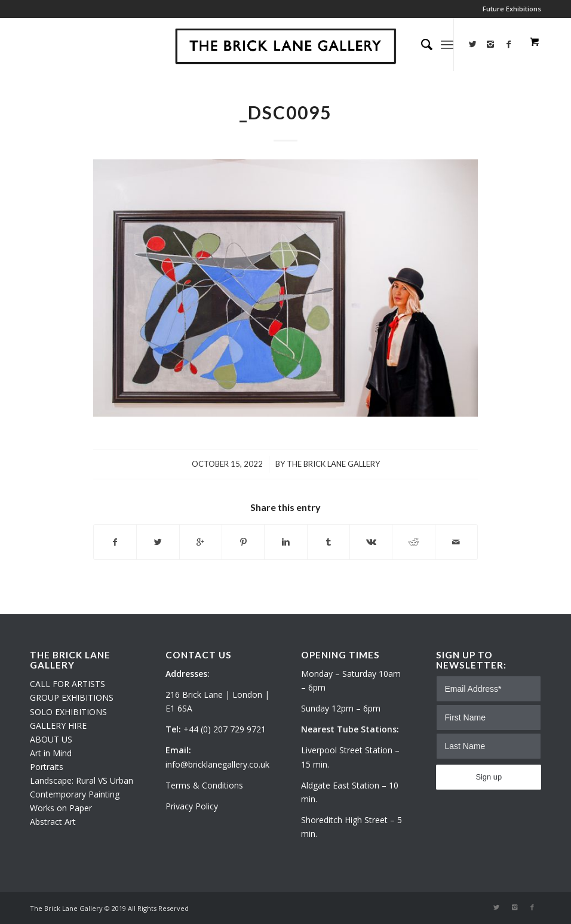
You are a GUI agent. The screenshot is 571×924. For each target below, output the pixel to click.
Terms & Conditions (204, 785)
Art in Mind (51, 753)
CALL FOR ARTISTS (67, 684)
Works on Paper (61, 808)
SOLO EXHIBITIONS (68, 712)
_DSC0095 (285, 112)
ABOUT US (51, 739)
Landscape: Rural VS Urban (82, 780)
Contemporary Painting (75, 794)
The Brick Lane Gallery (333, 464)
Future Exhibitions (512, 9)
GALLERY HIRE (58, 726)
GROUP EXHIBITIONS (72, 697)
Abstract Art (53, 822)
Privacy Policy (192, 806)
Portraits (47, 767)
